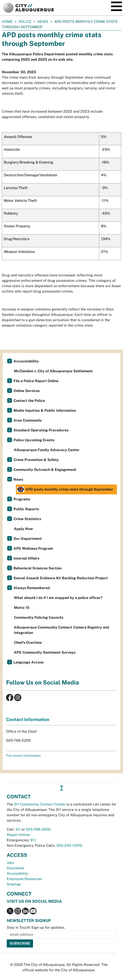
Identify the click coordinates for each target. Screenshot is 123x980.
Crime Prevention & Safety (36, 460)
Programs (22, 499)
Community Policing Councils (39, 617)
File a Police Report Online (36, 381)
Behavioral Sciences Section (37, 568)
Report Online (18, 835)
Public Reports (26, 509)
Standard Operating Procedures (41, 430)
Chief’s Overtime (28, 643)
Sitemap (14, 884)
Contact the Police (29, 401)
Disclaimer (16, 868)
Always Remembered (32, 588)
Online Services (27, 391)
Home (7, 22)
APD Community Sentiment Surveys (45, 652)
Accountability (26, 361)
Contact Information (28, 719)
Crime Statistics (27, 519)
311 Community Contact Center (40, 804)
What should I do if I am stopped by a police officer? (58, 598)
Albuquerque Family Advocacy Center (47, 450)
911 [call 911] (33, 840)
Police (25, 22)
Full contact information (23, 756)
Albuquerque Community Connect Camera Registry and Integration (61, 630)
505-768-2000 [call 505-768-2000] (38, 829)
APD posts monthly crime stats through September (65, 489)
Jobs (10, 863)
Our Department (28, 539)
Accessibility (18, 873)
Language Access (29, 662)
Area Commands (27, 420)
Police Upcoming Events (34, 440)
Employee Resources (24, 879)
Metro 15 (22, 608)
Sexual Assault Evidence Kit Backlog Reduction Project (61, 578)
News (43, 22)
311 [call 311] (18, 829)
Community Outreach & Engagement (45, 470)
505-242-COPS (69, 845)
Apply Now (23, 529)
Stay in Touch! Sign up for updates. (36, 927)
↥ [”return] (62, 788)
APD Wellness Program (33, 548)
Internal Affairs (26, 558)
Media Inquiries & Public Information (45, 410)
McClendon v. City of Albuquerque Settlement (53, 371)
